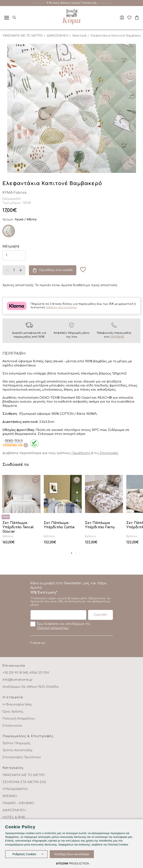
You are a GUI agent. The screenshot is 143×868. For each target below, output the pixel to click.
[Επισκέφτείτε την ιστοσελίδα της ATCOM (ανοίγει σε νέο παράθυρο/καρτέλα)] (73, 863)
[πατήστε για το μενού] (7, 18)
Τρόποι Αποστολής (17, 750)
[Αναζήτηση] (14, 18)
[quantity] (14, 270)
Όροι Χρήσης (13, 712)
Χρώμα (8, 219)
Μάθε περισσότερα (97, 3)
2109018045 (117, 337)
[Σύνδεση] (122, 18)
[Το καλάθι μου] (137, 18)
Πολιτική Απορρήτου (19, 719)
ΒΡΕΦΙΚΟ (10, 796)
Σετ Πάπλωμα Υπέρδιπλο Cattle (59, 525)
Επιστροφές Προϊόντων (22, 757)
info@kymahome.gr (18, 680)
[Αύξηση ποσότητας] (21, 270)
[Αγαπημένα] (129, 18)
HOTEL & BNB (14, 817)
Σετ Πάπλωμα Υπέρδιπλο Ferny (100, 525)
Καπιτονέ (79, 36)
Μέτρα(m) (11, 246)
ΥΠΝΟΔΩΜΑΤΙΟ (15, 789)
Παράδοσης (81, 453)
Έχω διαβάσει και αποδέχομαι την (60, 626)
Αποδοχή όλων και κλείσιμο (72, 854)
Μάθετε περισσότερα (61, 307)
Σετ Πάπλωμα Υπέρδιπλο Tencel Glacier (18, 527)
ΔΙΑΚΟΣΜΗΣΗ (58, 36)
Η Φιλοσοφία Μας (17, 705)
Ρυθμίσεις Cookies (24, 854)
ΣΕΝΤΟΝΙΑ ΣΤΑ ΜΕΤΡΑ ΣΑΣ (24, 782)
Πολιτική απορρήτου (53, 628)
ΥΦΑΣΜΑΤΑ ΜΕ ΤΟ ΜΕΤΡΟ (23, 36)
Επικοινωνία (12, 726)
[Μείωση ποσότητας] (7, 270)
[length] (14, 255)
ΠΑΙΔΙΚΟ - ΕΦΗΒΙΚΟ (18, 803)
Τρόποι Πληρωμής (17, 743)
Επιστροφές (109, 453)
